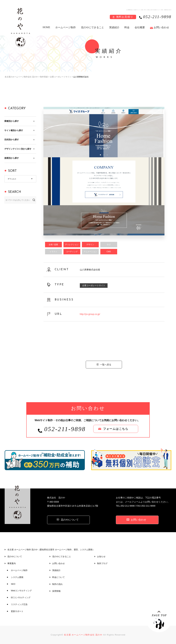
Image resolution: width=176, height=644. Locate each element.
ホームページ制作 (66, 27)
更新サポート (17, 611)
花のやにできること (92, 27)
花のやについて (15, 557)
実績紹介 (114, 27)
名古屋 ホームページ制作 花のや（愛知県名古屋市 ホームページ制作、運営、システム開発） (51, 550)
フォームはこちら (116, 429)
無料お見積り (125, 17)
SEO (13, 584)
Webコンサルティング (21, 591)
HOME (46, 27)
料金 (127, 27)
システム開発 (17, 577)
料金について (59, 577)
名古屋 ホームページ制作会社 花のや (83, 635)
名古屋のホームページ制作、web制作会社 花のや (162, 10)
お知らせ (101, 557)
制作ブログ (102, 563)
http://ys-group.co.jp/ (90, 314)
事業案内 (12, 563)
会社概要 (140, 27)
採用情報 (56, 591)
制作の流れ (57, 584)
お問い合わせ (161, 27)
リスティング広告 (19, 604)
